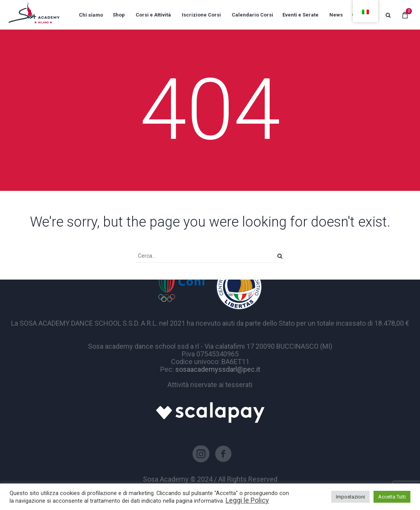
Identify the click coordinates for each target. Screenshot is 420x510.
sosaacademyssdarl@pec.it (218, 369)
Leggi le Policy (247, 500)
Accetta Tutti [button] (392, 497)
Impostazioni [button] (350, 497)
